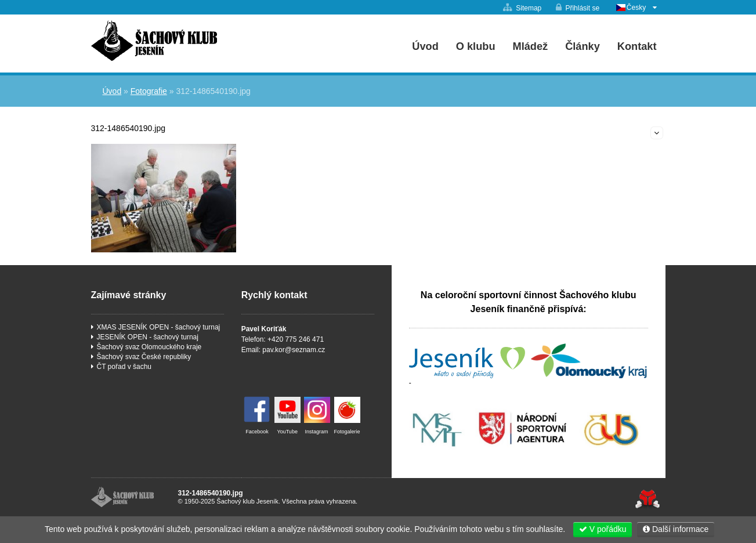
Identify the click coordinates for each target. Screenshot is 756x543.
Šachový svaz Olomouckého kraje (149, 347)
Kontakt (637, 46)
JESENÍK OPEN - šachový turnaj (148, 337)
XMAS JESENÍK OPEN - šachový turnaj (159, 327)
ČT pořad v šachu (124, 367)
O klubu (476, 46)
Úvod (154, 41)
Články (583, 46)
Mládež (531, 46)
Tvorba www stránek (648, 499)
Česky (636, 8)
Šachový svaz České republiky (144, 357)
